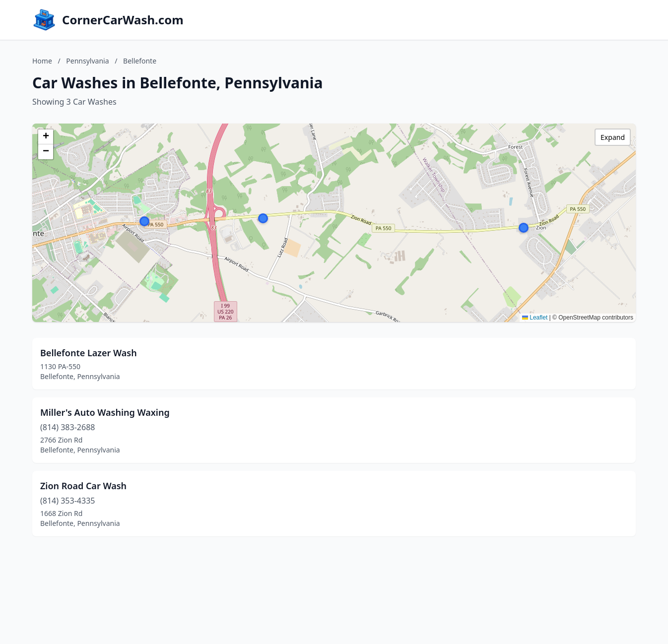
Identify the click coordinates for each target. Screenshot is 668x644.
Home (42, 61)
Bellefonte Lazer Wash (89, 353)
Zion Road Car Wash (83, 486)
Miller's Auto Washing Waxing (105, 412)
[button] (144, 221)
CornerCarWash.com (123, 20)
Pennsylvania (87, 61)
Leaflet (535, 318)
